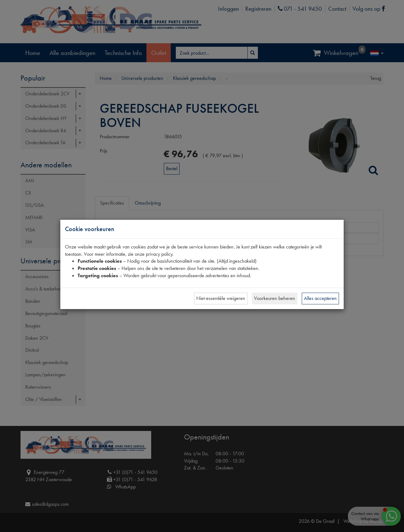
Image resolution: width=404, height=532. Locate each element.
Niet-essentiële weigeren (221, 298)
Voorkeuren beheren (275, 298)
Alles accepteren (320, 298)
